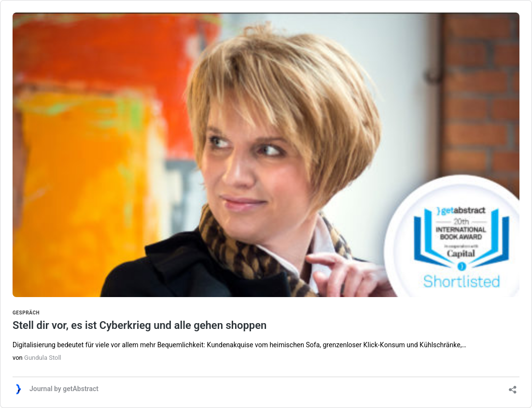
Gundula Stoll (43, 358)
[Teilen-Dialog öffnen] (513, 387)
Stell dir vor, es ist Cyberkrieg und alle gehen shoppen (266, 320)
